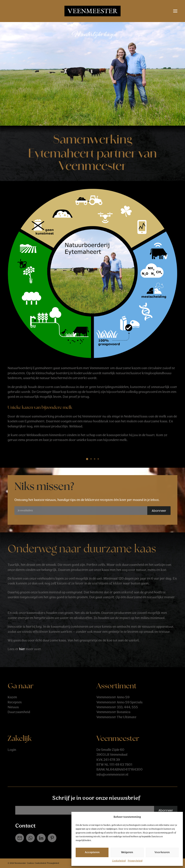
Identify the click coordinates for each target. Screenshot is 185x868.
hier (22, 649)
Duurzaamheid (19, 712)
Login (12, 750)
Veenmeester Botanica (113, 712)
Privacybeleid (53, 863)
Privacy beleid (135, 861)
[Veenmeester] (92, 11)
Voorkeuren (162, 852)
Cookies (30, 863)
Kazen (12, 697)
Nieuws (13, 707)
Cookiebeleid (119, 861)
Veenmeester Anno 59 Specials (120, 702)
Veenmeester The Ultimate (116, 717)
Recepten (15, 702)
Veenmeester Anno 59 (113, 697)
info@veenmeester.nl (112, 775)
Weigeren (127, 852)
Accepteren (92, 852)
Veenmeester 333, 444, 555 (117, 707)
